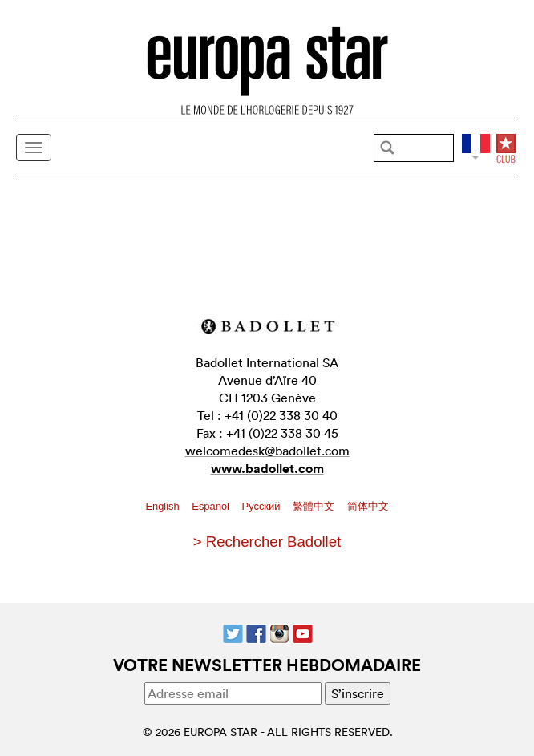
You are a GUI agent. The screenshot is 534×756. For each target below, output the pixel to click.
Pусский (263, 506)
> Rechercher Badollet (267, 542)
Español (212, 506)
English (164, 506)
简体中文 (368, 506)
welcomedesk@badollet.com (267, 451)
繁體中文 (315, 506)
